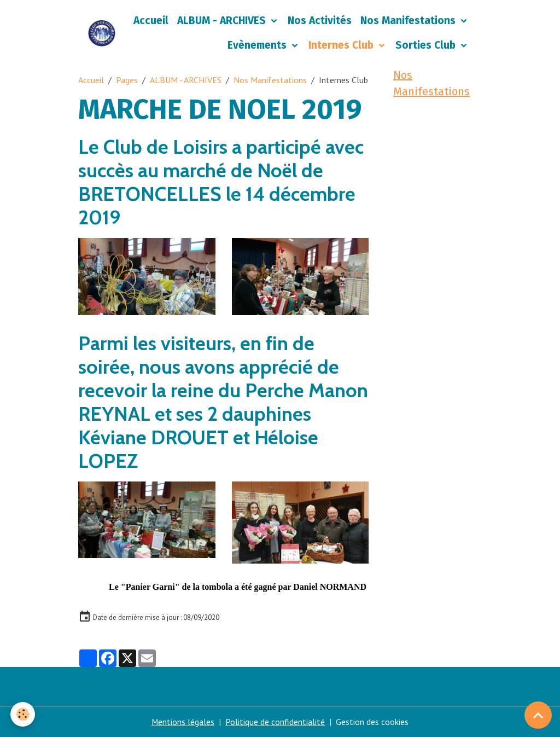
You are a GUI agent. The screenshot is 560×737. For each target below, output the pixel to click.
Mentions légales (183, 722)
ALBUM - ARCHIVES (223, 21)
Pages (127, 80)
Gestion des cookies (373, 722)
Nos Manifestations (409, 21)
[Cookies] (23, 714)
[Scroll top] (538, 715)
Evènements (258, 45)
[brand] (102, 33)
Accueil (151, 21)
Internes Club (342, 45)
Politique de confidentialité (276, 722)
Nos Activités (320, 21)
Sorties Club (427, 45)
